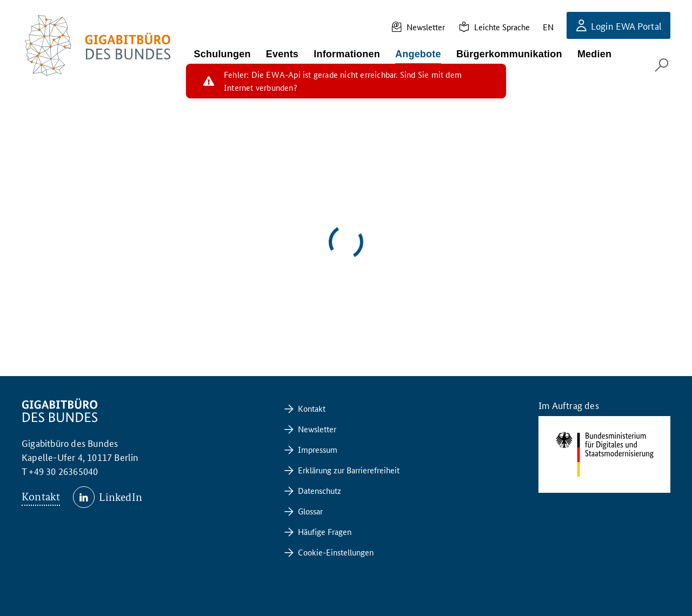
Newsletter (426, 27)
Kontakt (41, 497)
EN (548, 27)
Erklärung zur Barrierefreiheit (349, 470)
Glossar (310, 511)
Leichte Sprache (502, 27)
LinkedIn (121, 497)
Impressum (318, 449)
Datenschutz (320, 490)
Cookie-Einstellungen (336, 552)
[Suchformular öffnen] (662, 65)
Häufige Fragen (325, 531)
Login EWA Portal (626, 25)
